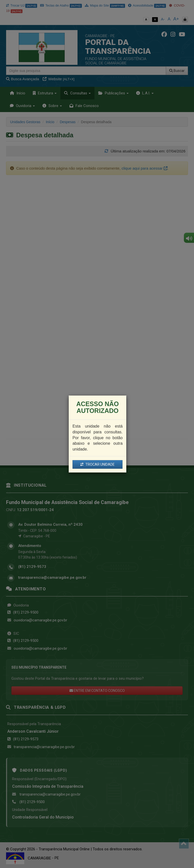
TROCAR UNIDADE (98, 464)
